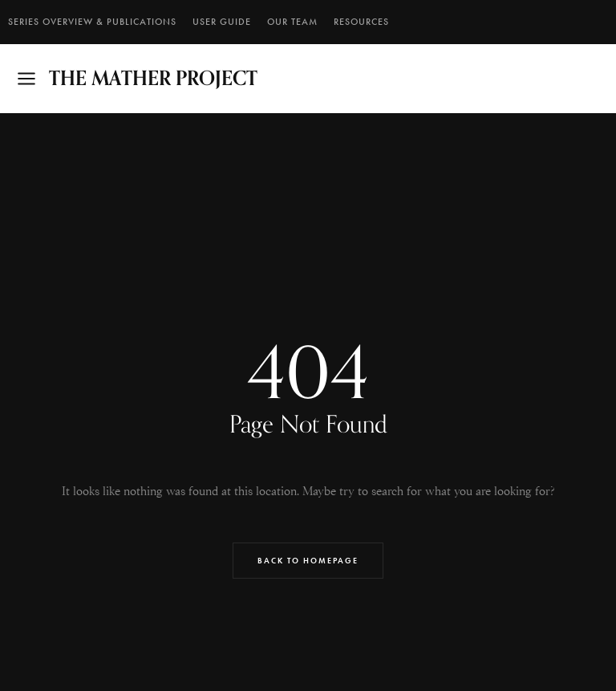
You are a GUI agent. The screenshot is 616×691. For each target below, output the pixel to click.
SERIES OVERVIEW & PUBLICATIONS (92, 22)
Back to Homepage (308, 561)
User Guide (222, 22)
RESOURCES (361, 22)
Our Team (292, 22)
